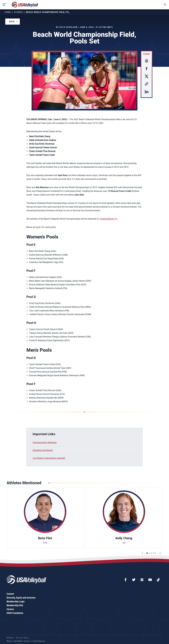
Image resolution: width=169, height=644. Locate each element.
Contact (10, 594)
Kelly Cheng (124, 538)
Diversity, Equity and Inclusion (21, 598)
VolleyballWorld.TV (108, 219)
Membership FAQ (15, 605)
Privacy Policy (23, 638)
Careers (10, 609)
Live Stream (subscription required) (49, 458)
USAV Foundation (15, 613)
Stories (18, 12)
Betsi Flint (45, 538)
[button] (142, 553)
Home (8, 12)
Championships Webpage (45, 442)
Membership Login (16, 601)
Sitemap (10, 638)
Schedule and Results (43, 450)
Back (12, 22)
